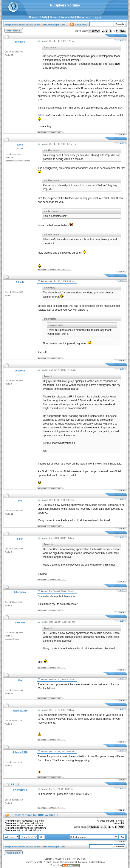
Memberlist (68, 17)
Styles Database (97, 862)
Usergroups (84, 17)
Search (54, 17)
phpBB (40, 862)
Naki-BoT (20, 623)
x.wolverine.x (20, 790)
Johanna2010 (20, 711)
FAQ (44, 17)
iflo (20, 501)
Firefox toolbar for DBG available (34, 815)
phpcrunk (20, 371)
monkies (20, 42)
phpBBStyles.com (79, 862)
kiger (20, 539)
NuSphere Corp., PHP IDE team (70, 859)
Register (34, 17)
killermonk (20, 592)
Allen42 (20, 282)
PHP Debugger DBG (54, 25)
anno (20, 145)
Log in (97, 17)
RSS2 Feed (79, 25)
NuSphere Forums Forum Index (22, 25)
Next (123, 31)
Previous (94, 31)
